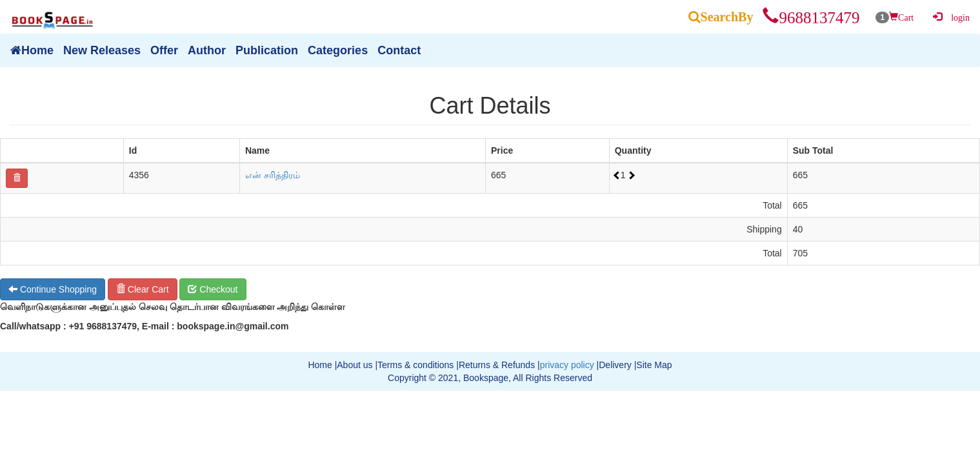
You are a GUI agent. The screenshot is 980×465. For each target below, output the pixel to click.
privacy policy (567, 365)
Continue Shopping (53, 289)
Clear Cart (143, 289)
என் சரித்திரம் (273, 175)
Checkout (213, 289)
